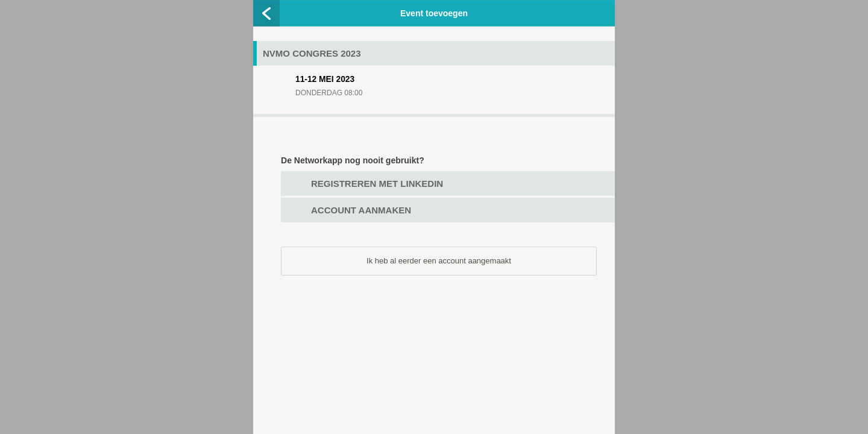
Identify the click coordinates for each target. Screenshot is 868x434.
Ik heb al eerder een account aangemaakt (439, 261)
